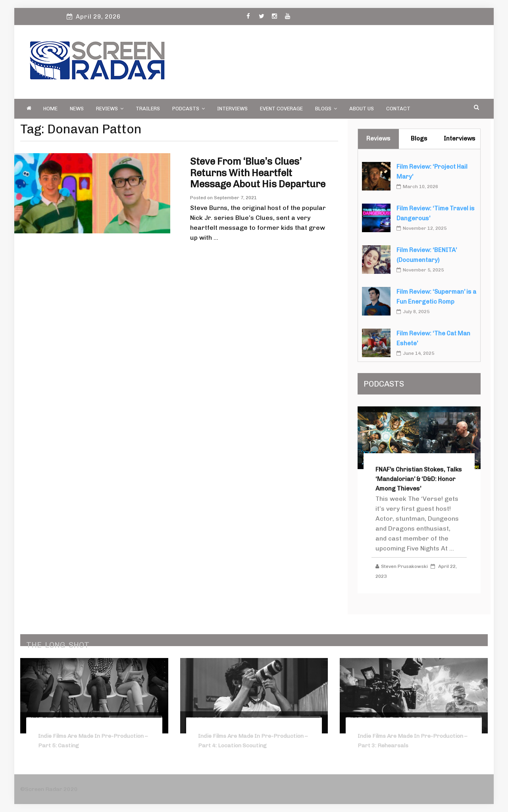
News (77, 109)
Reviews (110, 109)
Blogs (326, 109)
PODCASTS (189, 109)
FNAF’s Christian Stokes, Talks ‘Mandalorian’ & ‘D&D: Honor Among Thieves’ (419, 479)
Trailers (148, 109)
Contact (398, 109)
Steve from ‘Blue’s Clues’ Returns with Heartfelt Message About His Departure (258, 173)
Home (50, 109)
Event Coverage (281, 109)
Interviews (232, 109)
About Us (362, 109)
